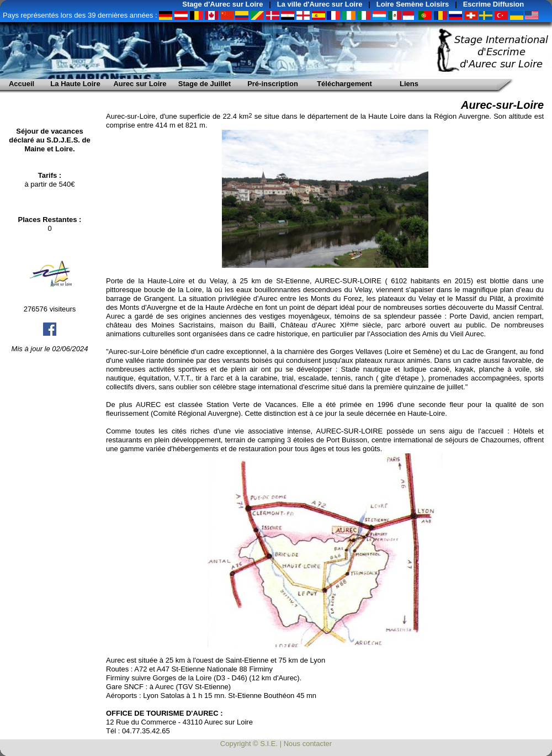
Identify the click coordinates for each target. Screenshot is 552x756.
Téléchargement (344, 84)
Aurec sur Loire (140, 84)
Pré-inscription (273, 84)
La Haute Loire (75, 84)
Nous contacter (308, 744)
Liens (409, 84)
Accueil (22, 84)
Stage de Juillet (205, 84)
